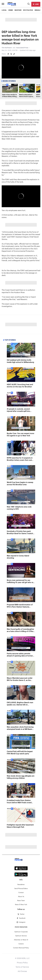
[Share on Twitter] (11, 54)
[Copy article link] (14, 54)
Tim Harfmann (7, 48)
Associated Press (22, 48)
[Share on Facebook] (8, 54)
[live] (36, 4)
